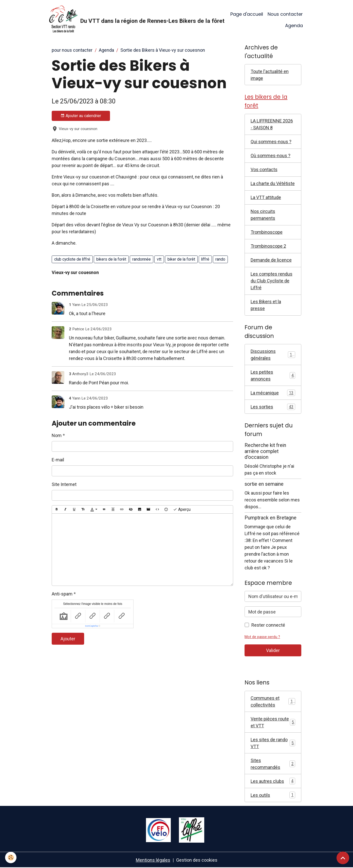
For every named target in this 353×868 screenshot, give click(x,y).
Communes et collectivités (273, 701)
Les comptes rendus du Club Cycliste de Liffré (272, 281)
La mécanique (273, 393)
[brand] (129, 20)
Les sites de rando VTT (273, 743)
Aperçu (182, 510)
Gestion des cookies (197, 860)
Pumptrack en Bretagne (271, 518)
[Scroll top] (343, 858)
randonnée (142, 259)
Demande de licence (271, 260)
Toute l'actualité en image (270, 75)
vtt (159, 259)
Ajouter (68, 639)
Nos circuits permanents (263, 215)
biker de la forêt (181, 259)
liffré (205, 259)
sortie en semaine (264, 484)
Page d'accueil (247, 14)
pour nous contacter (72, 50)
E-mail (58, 460)
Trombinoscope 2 (268, 246)
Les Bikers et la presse (266, 305)
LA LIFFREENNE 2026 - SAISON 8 (272, 124)
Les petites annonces (273, 375)
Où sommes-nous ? (271, 156)
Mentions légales (153, 860)
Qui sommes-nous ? (271, 142)
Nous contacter (285, 14)
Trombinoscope (267, 232)
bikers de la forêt (111, 259)
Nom (57, 435)
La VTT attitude (266, 197)
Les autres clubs (273, 781)
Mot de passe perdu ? (262, 637)
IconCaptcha (92, 626)
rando (220, 259)
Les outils (273, 795)
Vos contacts (264, 169)
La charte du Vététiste (273, 183)
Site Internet (64, 484)
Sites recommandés (273, 764)
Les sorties (273, 407)
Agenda (294, 25)
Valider (273, 650)
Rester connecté (268, 625)
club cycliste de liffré (72, 259)
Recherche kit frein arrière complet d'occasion (265, 451)
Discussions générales (273, 355)
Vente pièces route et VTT (273, 722)
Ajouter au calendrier (81, 116)
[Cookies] (11, 857)
